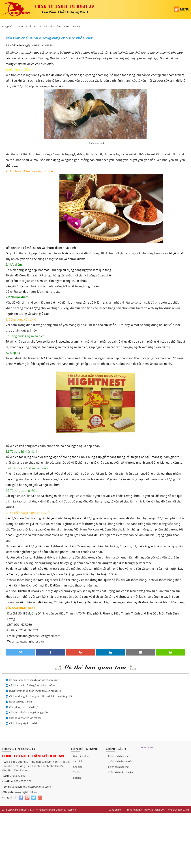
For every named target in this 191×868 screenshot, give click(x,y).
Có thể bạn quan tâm (95, 667)
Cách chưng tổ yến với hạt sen (25, 718)
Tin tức (20, 26)
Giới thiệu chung (81, 756)
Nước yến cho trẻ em (21, 702)
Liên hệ (76, 778)
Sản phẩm (77, 761)
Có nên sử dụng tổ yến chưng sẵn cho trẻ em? (34, 680)
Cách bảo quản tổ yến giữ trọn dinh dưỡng (32, 685)
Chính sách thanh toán (119, 761)
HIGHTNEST (147, 747)
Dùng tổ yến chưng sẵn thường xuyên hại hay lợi (35, 691)
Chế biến (77, 767)
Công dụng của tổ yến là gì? (24, 707)
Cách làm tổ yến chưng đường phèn (28, 712)
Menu (185, 9)
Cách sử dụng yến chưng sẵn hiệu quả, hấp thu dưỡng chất (41, 696)
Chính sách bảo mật (118, 756)
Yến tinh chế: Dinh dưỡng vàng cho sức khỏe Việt (54, 26)
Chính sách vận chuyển (119, 772)
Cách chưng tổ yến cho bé (23, 723)
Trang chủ (7, 26)
